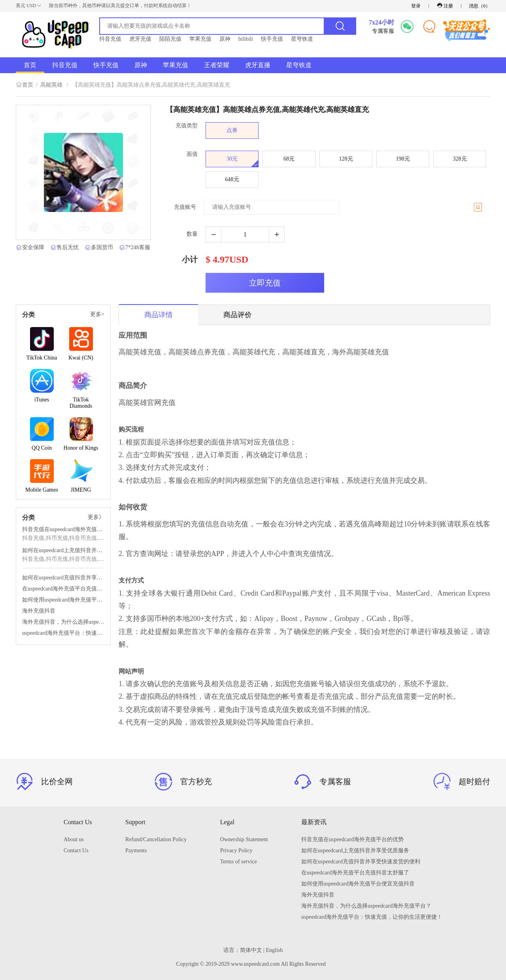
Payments (136, 850)
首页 (30, 65)
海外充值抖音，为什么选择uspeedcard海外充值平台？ (63, 622)
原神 (225, 39)
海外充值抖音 (39, 611)
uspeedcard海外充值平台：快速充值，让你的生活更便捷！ (63, 633)
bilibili (246, 39)
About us (74, 839)
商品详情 (159, 315)
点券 (232, 130)
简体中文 (251, 950)
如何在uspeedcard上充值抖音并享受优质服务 (63, 550)
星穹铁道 (302, 39)
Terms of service (239, 862)
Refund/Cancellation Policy (156, 839)
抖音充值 (110, 39)
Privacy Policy (236, 850)
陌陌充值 (170, 39)
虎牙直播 (258, 65)
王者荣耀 (217, 65)
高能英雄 (51, 85)
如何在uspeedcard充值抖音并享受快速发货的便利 (63, 578)
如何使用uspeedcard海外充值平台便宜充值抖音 (63, 600)
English (275, 950)
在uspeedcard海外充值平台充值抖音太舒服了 (63, 589)
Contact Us (76, 850)
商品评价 (238, 315)
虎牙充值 (140, 39)
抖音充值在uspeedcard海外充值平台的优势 (63, 529)
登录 (416, 6)
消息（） (480, 6)
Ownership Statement (244, 839)
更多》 (96, 517)
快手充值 (272, 39)
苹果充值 (200, 39)
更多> (97, 314)
